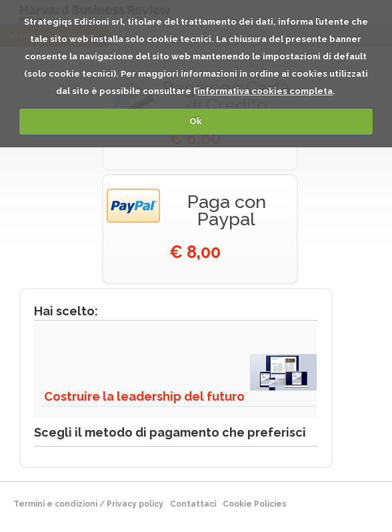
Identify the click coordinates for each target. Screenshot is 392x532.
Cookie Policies (255, 504)
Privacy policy (135, 504)
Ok (196, 121)
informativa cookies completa (265, 91)
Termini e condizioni (55, 504)
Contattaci (193, 504)
